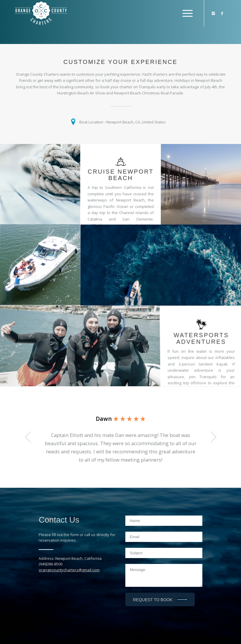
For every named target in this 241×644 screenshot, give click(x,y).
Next (213, 437)
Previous (28, 437)
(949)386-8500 (51, 564)
